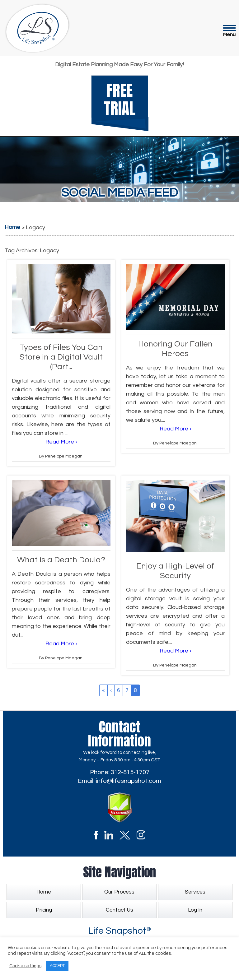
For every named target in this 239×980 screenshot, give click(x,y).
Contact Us (119, 910)
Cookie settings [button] (25, 966)
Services (195, 892)
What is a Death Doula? (61, 560)
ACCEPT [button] (57, 966)
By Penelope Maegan (61, 456)
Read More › (61, 442)
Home (44, 892)
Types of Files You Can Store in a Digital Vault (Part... (61, 357)
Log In (195, 910)
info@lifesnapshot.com (129, 781)
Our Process (119, 892)
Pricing (44, 910)
